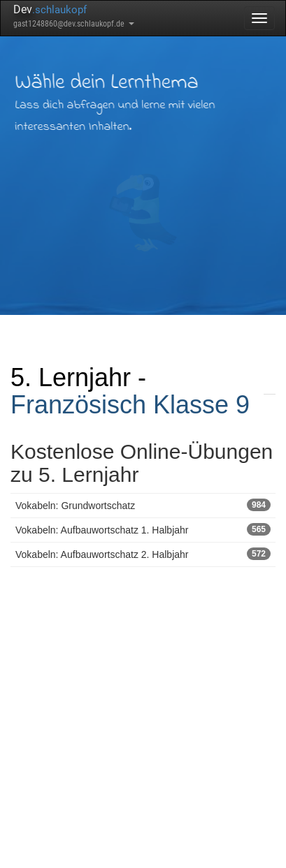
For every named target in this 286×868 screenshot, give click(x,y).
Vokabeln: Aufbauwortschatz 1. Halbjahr (143, 529)
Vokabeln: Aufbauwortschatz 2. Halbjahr (143, 554)
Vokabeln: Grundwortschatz (143, 505)
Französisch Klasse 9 (130, 405)
